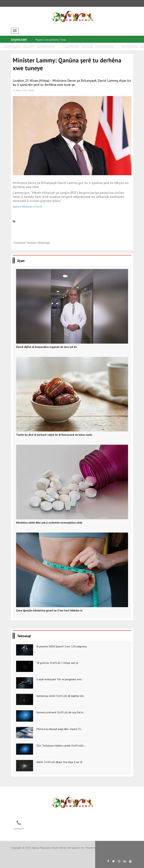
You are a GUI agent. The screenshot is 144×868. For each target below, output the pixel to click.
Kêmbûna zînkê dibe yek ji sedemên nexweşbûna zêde (49, 523)
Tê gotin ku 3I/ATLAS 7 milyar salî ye (57, 663)
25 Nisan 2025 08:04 (23, 90)
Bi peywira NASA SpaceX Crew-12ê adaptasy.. (62, 646)
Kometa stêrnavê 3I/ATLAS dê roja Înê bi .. (61, 712)
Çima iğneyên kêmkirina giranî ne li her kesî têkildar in (49, 610)
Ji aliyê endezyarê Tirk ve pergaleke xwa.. (60, 679)
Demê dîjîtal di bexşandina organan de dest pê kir (47, 347)
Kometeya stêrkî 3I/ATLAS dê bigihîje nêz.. (61, 696)
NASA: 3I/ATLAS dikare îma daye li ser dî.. (60, 762)
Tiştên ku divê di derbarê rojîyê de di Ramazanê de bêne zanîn (54, 435)
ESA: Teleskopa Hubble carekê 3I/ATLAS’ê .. (61, 746)
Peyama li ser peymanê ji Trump (51, 40)
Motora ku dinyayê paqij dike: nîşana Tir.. (59, 729)
